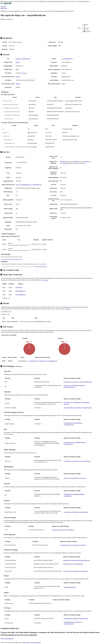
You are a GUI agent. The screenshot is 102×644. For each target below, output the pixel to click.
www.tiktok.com (71, 530)
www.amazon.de (75, 545)
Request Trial (10, 639)
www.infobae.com (68, 496)
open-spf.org (45, 280)
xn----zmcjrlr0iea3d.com (67, 59)
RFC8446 (62, 162)
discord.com (67, 385)
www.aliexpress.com (68, 622)
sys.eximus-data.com (75, 385)
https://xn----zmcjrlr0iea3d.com (23, 59)
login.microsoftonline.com (77, 560)
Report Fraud (4, 8)
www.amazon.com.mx (65, 545)
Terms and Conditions (36, 643)
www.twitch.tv (63, 530)
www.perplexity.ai (76, 571)
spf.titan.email (19, 287)
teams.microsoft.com (68, 564)
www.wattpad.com (74, 478)
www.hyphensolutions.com (79, 442)
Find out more (4, 639)
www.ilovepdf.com (84, 512)
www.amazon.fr (67, 512)
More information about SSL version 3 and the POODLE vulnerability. (12, 259)
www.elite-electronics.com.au (85, 382)
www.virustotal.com (42, 361)
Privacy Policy (27, 643)
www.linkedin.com (77, 402)
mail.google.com (67, 560)
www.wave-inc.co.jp (76, 461)
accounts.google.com (78, 564)
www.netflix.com (68, 618)
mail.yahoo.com (76, 618)
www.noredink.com (68, 444)
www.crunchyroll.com (69, 408)
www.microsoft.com (87, 408)
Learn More (3, 7)
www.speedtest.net (32, 361)
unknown (18, 62)
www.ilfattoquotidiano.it (79, 494)
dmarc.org (68, 309)
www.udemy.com (84, 571)
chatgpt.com (87, 560)
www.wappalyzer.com (52, 361)
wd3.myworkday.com (69, 624)
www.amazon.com (68, 402)
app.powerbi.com (84, 618)
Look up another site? (7, 19)
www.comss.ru (67, 382)
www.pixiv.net (74, 382)
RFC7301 (65, 163)
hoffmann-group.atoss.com (70, 587)
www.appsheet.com (68, 494)
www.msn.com (56, 530)
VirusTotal (24, 73)
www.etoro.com (82, 478)
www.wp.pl (66, 478)
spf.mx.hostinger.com (20, 291)
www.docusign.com (86, 461)
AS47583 (18, 77)
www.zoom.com (67, 461)
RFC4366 (86, 162)
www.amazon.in (75, 512)
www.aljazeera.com (68, 442)
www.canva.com (67, 571)
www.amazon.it (83, 545)
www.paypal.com (78, 622)
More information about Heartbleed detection (40, 267)
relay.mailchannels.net (20, 295)
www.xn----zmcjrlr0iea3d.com (23, 185)
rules (70, 278)
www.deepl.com (78, 408)
